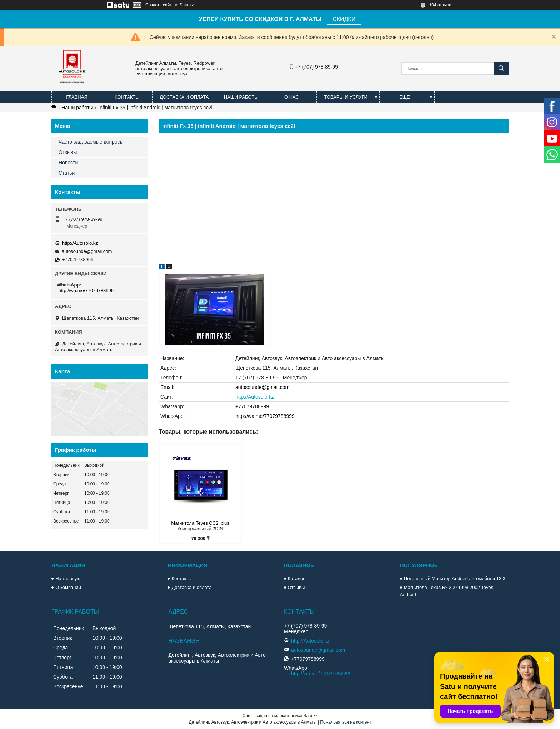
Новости (68, 163)
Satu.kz (310, 716)
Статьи (67, 173)
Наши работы (241, 97)
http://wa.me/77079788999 (265, 416)
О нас (292, 97)
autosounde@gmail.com (262, 387)
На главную (68, 578)
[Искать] (501, 68)
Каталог (296, 578)
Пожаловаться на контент (346, 722)
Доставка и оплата (184, 97)
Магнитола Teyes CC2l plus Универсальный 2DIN (200, 526)
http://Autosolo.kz (254, 397)
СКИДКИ (344, 19)
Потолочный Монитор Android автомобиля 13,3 (455, 578)
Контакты (127, 97)
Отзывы (68, 152)
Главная (77, 97)
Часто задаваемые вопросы (91, 142)
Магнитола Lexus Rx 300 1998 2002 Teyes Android (447, 591)
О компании (68, 587)
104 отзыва (440, 5)
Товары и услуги (346, 97)
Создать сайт (159, 5)
